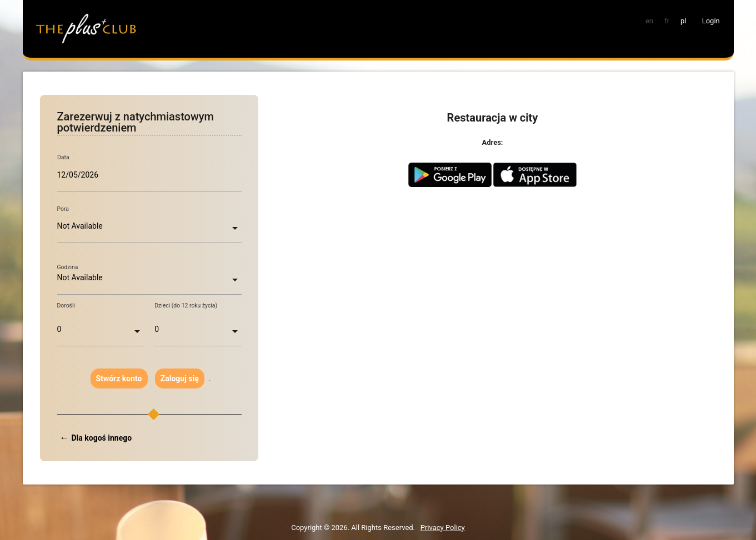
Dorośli (66, 306)
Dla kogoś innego (102, 438)
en (649, 21)
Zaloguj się (180, 378)
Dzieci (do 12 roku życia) (186, 306)
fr (667, 21)
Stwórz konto (119, 378)
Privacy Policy (443, 528)
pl (683, 21)
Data (63, 158)
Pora (63, 209)
